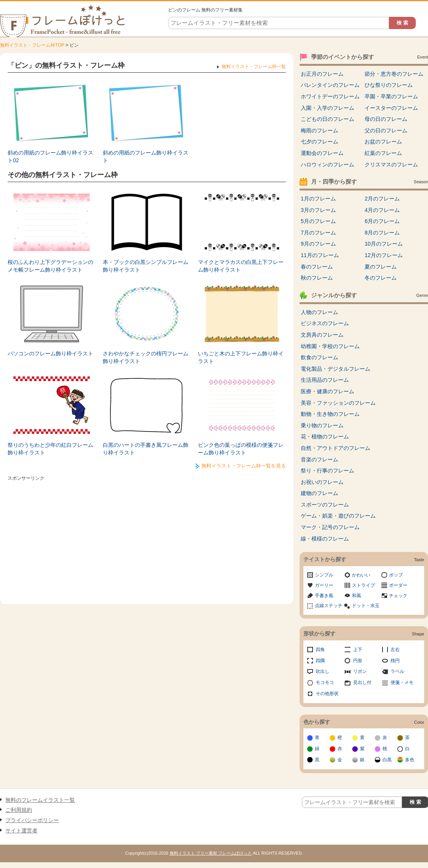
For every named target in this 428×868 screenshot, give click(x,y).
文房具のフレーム (322, 335)
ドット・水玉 (366, 606)
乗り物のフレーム (322, 425)
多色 (410, 760)
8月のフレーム (382, 233)
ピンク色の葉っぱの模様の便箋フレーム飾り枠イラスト (241, 449)
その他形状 (327, 694)
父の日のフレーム (386, 130)
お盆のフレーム (383, 142)
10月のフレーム (384, 244)
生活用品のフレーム (325, 380)
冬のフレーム (381, 278)
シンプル (324, 575)
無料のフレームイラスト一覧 (40, 800)
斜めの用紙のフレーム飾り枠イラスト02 (50, 156)
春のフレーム (317, 267)
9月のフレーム (318, 244)
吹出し (323, 671)
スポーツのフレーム (325, 505)
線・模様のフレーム (325, 539)
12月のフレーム (384, 255)
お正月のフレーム (322, 74)
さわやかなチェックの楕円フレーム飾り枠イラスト (146, 357)
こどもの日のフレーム (327, 119)
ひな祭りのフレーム (389, 85)
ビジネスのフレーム (325, 323)
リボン (360, 671)
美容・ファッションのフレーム (338, 403)
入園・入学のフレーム (327, 108)
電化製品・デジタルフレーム (336, 369)
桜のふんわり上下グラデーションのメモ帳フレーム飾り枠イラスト (50, 266)
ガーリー (324, 585)
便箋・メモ (402, 682)
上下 (358, 650)
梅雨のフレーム (319, 130)
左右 (395, 650)
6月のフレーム (382, 221)
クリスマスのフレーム (391, 164)
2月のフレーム (382, 199)
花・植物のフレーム (325, 436)
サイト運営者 (21, 831)
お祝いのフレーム (322, 482)
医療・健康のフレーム (327, 391)
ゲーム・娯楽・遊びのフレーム (338, 516)
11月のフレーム (320, 255)
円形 (358, 661)
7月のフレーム (318, 233)
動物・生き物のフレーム (330, 414)
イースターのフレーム (391, 108)
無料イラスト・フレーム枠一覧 (254, 67)
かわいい (361, 575)
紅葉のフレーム (383, 153)
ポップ (396, 575)
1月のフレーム (318, 199)
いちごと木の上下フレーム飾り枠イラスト (241, 357)
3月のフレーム (318, 210)
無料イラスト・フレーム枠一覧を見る (244, 466)
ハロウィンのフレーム (327, 164)
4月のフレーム (382, 210)
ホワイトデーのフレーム (330, 96)
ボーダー (398, 585)
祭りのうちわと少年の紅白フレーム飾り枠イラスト (50, 449)
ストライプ (363, 585)
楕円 (395, 661)
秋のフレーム (317, 278)
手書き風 (324, 596)
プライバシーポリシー (32, 820)
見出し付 (362, 682)
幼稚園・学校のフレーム (330, 346)
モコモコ (325, 682)
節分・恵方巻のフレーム (394, 74)
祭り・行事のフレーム (327, 471)
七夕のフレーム (319, 142)
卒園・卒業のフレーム (391, 96)
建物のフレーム (319, 493)
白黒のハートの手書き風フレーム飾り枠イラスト (146, 449)
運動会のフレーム (322, 153)
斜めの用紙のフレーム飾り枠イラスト (146, 156)
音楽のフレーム (319, 459)
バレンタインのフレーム (330, 85)
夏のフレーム (381, 267)
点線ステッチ (329, 606)
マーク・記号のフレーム (330, 527)
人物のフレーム (319, 312)
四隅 (320, 661)
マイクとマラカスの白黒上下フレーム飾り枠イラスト (241, 266)
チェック (398, 596)
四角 (320, 650)
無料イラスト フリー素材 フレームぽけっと (211, 853)
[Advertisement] (147, 537)
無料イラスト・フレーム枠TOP (32, 45)
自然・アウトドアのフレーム (336, 448)
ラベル (397, 671)
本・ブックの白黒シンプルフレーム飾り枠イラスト (146, 266)
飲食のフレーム (319, 357)
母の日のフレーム (386, 119)
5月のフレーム (318, 221)
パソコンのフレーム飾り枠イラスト (50, 353)
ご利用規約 (19, 810)
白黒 (387, 760)
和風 (357, 596)
